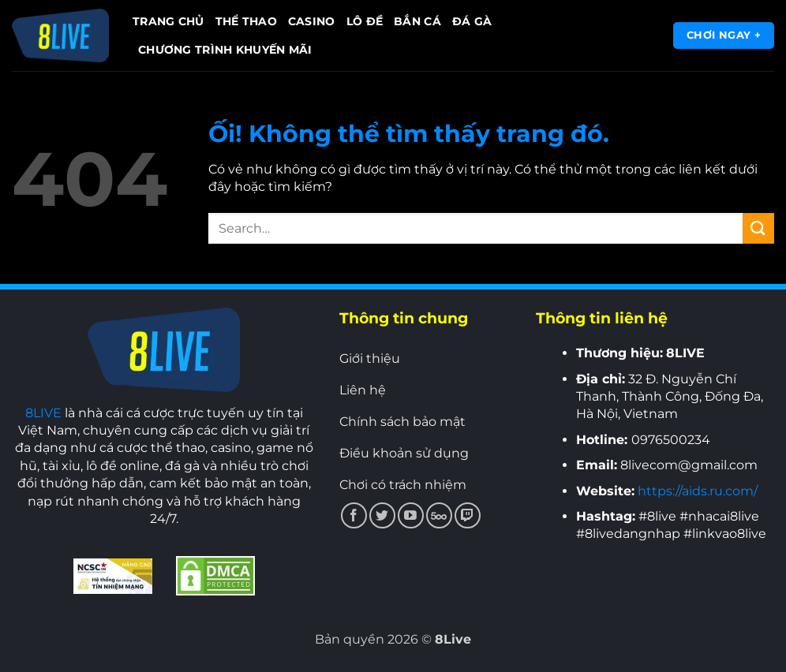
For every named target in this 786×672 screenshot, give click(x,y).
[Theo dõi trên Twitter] (382, 515)
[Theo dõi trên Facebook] (354, 515)
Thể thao (246, 21)
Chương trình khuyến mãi (225, 50)
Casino (312, 21)
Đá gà (472, 21)
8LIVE (43, 413)
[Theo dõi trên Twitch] (468, 515)
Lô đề (365, 21)
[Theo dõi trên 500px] (439, 515)
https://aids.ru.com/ (698, 491)
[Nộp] (758, 228)
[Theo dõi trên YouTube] (411, 515)
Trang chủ (168, 21)
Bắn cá (417, 21)
